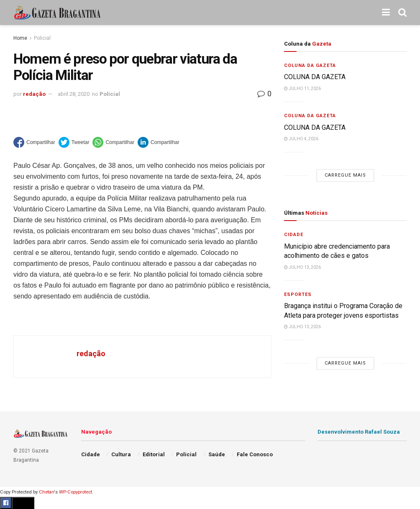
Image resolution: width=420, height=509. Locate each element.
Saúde (217, 454)
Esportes (298, 294)
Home (20, 38)
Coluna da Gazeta (310, 66)
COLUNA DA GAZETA (315, 77)
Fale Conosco (255, 454)
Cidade (294, 235)
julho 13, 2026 (302, 267)
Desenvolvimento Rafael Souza (359, 432)
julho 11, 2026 (302, 89)
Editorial (154, 454)
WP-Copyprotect (76, 492)
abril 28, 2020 (74, 94)
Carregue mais (345, 175)
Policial (42, 38)
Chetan (46, 492)
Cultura (121, 454)
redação (34, 94)
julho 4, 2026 (301, 139)
